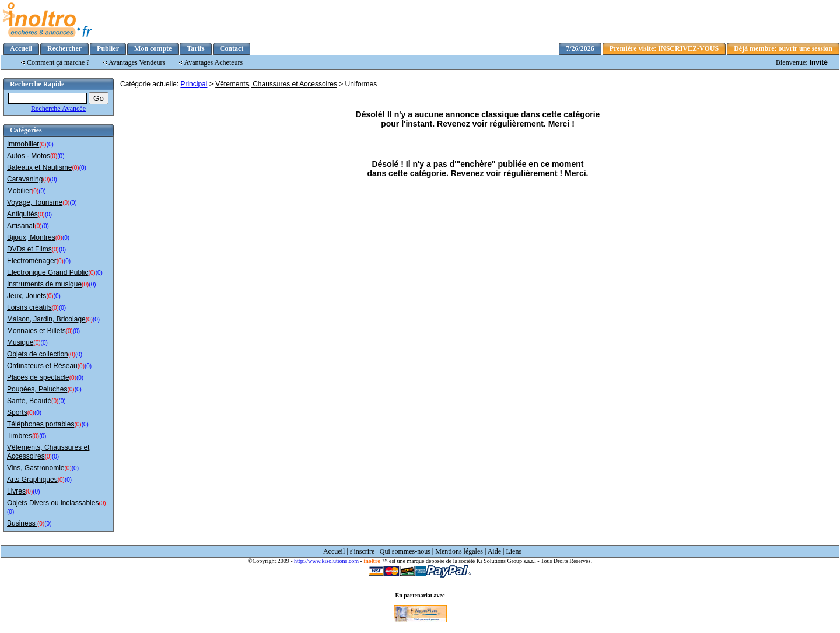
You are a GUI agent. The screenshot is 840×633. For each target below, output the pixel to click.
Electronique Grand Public (48, 272)
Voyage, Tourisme (35, 202)
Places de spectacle (38, 377)
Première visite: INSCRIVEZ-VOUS (664, 48)
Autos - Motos (29, 156)
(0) (43, 144)
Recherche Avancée (58, 109)
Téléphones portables (41, 424)
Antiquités (22, 214)
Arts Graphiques (32, 480)
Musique (20, 342)
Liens (514, 551)
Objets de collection (38, 354)
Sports (17, 412)
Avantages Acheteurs (214, 62)
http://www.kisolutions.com (326, 561)
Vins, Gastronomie (36, 468)
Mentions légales (459, 551)
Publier (108, 48)
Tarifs (195, 48)
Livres (16, 491)
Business (22, 523)
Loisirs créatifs (29, 307)
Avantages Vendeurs (137, 62)
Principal (194, 84)
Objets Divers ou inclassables (53, 503)
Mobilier (19, 191)
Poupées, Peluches (37, 389)
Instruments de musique (44, 284)
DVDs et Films (29, 249)
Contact (232, 48)
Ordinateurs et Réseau (42, 366)
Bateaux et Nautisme (39, 167)
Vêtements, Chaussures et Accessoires (276, 84)
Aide (494, 551)
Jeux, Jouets (27, 296)
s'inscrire (363, 551)
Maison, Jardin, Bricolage (46, 319)
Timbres (20, 436)
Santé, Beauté (29, 401)
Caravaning (25, 179)
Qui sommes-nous (405, 551)
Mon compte (153, 48)
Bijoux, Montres (31, 237)
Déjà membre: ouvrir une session (783, 48)
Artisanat (21, 226)
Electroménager (32, 261)
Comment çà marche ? (58, 62)
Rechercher (64, 48)
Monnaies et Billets (36, 331)
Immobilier (23, 144)
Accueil (21, 48)
